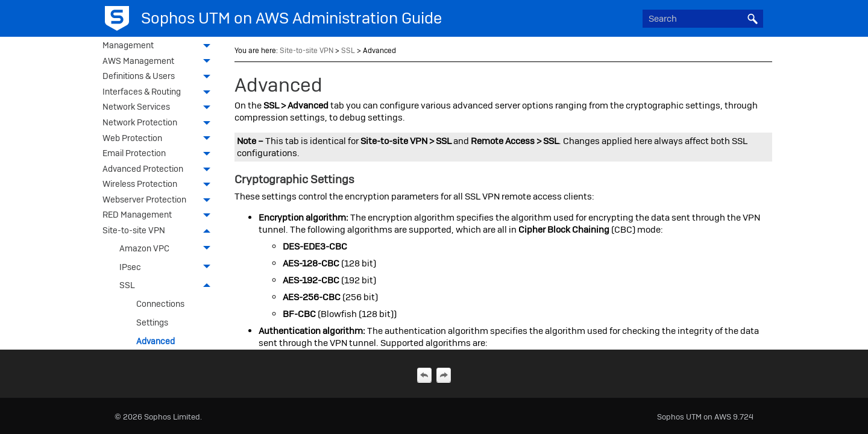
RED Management (160, 216)
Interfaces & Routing (160, 93)
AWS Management (160, 62)
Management (160, 46)
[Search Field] (703, 19)
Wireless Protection (160, 185)
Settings (152, 322)
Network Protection (160, 124)
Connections (160, 304)
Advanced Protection (160, 170)
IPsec (168, 267)
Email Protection (160, 154)
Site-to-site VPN (160, 231)
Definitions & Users (160, 77)
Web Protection (160, 139)
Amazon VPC (168, 249)
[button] (752, 19)
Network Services (160, 108)
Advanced (156, 341)
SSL (168, 285)
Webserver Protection (160, 201)
